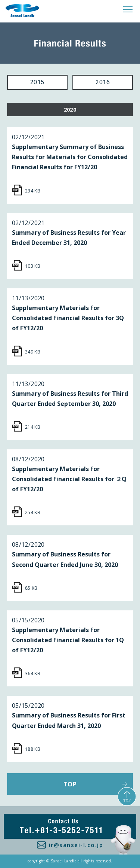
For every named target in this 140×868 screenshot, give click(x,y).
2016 (103, 82)
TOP (70, 784)
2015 (37, 82)
